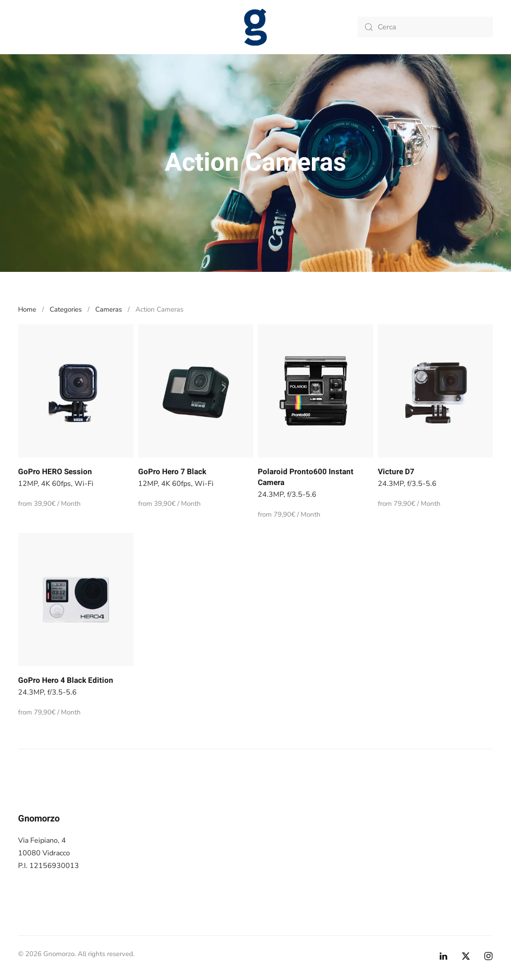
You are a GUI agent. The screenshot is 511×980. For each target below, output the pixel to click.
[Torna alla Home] (255, 27)
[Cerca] (425, 27)
